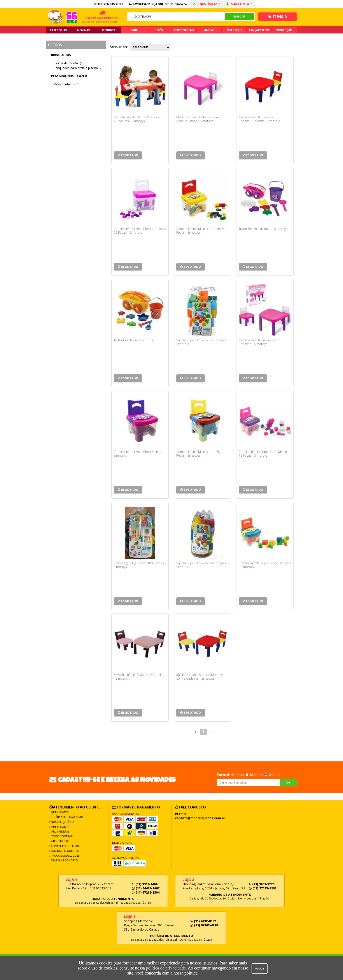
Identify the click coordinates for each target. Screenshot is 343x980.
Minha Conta (60, 827)
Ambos (273, 775)
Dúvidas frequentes (64, 851)
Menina (236, 775)
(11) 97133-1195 (263, 888)
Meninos (108, 30)
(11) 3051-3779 (262, 884)
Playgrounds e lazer (69, 76)
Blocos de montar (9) (68, 63)
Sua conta (239, 4)
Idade (134, 30)
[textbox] (176, 17)
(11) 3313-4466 (145, 884)
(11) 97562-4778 (204, 925)
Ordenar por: (119, 47)
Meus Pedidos (60, 832)
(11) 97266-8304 (146, 892)
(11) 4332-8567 (203, 921)
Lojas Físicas (207, 4)
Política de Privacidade (67, 817)
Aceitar (260, 968)
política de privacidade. (166, 968)
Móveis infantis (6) (66, 84)
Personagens (184, 30)
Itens (278, 17)
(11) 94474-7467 (180, 4)
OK (288, 783)
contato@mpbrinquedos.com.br (200, 818)
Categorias (58, 30)
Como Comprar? (62, 836)
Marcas (209, 30)
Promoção (284, 30)
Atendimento (60, 841)
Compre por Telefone (65, 846)
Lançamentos (259, 30)
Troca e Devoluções (65, 856)
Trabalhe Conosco (64, 860)
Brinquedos (61, 55)
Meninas (83, 30)
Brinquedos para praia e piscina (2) (78, 68)
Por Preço (234, 30)
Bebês (159, 30)
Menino (255, 775)
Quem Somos (59, 812)
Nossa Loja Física (62, 822)
